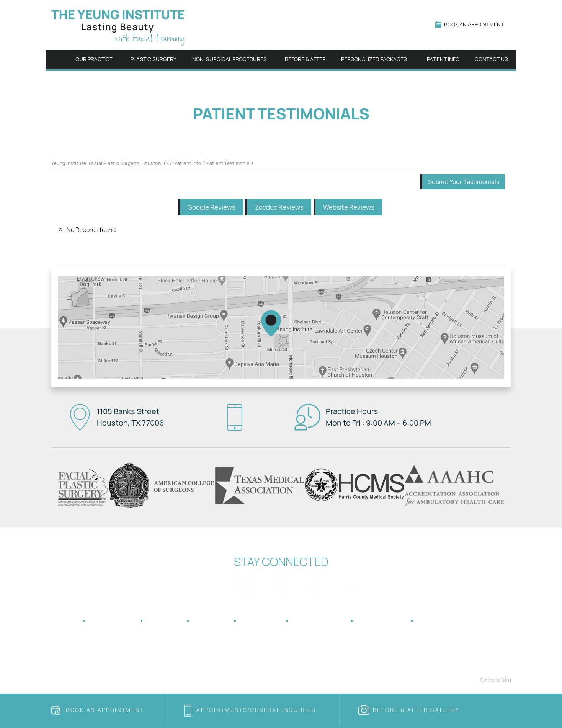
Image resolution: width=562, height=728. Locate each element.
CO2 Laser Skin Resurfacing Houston (388, 670)
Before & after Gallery (416, 710)
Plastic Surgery (154, 59)
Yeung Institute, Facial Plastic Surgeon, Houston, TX (110, 163)
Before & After (305, 59)
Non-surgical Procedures (230, 59)
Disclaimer (113, 621)
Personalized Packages (374, 59)
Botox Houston (193, 670)
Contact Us (491, 59)
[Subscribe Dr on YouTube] (352, 584)
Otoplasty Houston (357, 663)
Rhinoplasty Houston (82, 663)
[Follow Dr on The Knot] (317, 584)
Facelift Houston (130, 663)
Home (58, 60)
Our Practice (94, 59)
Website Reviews (349, 207)
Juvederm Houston (318, 670)
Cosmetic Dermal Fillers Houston (253, 670)
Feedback (261, 621)
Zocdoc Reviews (279, 207)
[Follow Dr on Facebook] (210, 584)
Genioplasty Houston (408, 663)
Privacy (165, 621)
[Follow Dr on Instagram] (246, 584)
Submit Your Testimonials (464, 182)
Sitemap (212, 621)
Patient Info (443, 59)
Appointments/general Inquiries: (258, 710)
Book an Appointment (105, 710)
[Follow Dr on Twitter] (281, 584)
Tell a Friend (320, 621)
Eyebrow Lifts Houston (463, 663)
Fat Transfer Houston (179, 663)
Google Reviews (212, 207)
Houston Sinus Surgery (281, 655)
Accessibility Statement (465, 621)
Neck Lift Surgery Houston (300, 663)
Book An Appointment (474, 24)
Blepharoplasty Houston (236, 663)
